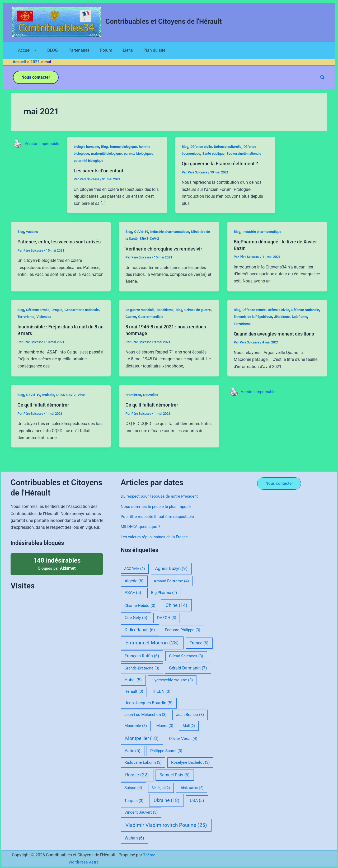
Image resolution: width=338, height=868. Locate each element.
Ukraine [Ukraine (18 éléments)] (166, 800)
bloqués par (57, 564)
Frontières (134, 409)
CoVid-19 (143, 239)
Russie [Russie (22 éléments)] (137, 775)
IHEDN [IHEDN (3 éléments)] (161, 691)
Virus (88, 409)
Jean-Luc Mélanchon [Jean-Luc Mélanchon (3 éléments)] (145, 715)
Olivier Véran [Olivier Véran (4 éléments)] (183, 739)
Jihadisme (307, 325)
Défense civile (205, 148)
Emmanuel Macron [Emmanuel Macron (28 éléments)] (152, 643)
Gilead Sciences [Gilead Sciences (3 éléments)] (186, 656)
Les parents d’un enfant (103, 172)
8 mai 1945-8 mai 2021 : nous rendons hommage (160, 338)
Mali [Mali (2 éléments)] (189, 726)
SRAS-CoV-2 (174, 247)
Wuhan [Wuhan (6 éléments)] (134, 838)
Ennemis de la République (274, 325)
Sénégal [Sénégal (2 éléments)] (161, 788)
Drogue (61, 318)
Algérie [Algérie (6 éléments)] (134, 581)
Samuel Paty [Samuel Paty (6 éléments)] (175, 775)
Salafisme (242, 332)
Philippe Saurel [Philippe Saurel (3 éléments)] (166, 751)
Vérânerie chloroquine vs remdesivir (168, 257)
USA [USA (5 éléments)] (197, 801)
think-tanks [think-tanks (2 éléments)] (192, 788)
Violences (65, 325)
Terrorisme (45, 325)
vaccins (34, 239)
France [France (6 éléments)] (199, 643)
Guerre (144, 325)
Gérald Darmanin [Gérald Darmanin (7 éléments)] (188, 668)
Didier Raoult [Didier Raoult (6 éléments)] (140, 630)
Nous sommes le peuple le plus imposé (157, 506)
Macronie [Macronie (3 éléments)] (136, 726)
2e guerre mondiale (142, 318)
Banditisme (170, 318)
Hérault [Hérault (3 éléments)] (134, 691)
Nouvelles (153, 409)
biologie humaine (90, 148)
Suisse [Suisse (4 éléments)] (133, 788)
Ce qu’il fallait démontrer (154, 419)
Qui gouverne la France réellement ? (226, 172)
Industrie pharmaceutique (175, 239)
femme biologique (132, 148)
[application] (29, 51)
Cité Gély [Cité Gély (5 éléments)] (136, 618)
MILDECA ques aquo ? (141, 527)
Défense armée (40, 318)
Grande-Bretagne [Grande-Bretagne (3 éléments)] (142, 668)
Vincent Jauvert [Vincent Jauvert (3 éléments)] (141, 812)
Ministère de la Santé (143, 247)
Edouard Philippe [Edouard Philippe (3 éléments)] (182, 630)
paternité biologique (114, 162)
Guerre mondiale (166, 325)
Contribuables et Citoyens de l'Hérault (164, 21)
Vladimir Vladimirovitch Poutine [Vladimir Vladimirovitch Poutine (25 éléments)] (166, 825)
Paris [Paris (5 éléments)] (133, 751)
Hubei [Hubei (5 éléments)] (133, 680)
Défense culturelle (234, 148)
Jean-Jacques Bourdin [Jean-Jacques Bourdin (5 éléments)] (149, 703)
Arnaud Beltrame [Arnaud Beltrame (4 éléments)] (171, 581)
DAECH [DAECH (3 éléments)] (167, 618)
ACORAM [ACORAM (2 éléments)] (135, 569)
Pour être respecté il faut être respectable (158, 516)
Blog (111, 148)
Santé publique (219, 154)
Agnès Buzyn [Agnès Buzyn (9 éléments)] (171, 569)
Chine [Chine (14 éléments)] (176, 605)
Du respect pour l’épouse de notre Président (161, 496)
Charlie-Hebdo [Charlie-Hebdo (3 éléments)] (140, 606)
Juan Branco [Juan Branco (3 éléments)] (190, 715)
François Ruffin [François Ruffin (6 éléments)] (142, 656)
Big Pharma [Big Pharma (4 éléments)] (164, 593)
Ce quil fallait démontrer (46, 419)
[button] (36, 78)
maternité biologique (113, 154)
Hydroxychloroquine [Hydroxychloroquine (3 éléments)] (172, 680)
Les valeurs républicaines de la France (156, 537)
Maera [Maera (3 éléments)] (165, 726)
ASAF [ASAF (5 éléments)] (133, 593)
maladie (52, 409)
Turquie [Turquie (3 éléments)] (134, 801)
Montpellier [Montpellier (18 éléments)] (142, 738)
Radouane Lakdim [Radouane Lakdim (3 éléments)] (143, 762)
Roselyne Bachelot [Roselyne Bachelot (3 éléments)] (190, 762)
